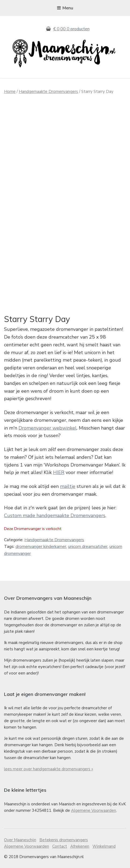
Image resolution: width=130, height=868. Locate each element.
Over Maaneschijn (20, 840)
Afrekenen (80, 846)
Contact (60, 846)
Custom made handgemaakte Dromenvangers (55, 516)
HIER (59, 472)
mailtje (68, 486)
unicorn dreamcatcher (88, 547)
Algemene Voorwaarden (94, 810)
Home (10, 92)
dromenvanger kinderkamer (41, 547)
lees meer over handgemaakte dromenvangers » (49, 769)
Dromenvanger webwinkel (48, 428)
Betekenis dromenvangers (64, 840)
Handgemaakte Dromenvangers (48, 92)
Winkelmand (104, 846)
